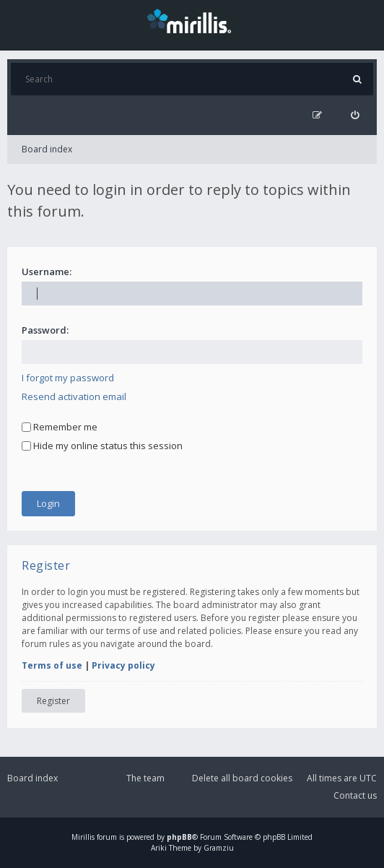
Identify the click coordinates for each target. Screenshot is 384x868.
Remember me (60, 427)
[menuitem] (355, 115)
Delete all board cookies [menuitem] (242, 778)
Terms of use (52, 665)
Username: (47, 272)
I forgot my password (68, 378)
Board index (47, 149)
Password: (45, 330)
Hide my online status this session (102, 446)
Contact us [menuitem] (355, 795)
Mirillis (83, 837)
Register (53, 701)
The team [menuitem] (145, 778)
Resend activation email (74, 396)
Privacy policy (123, 665)
